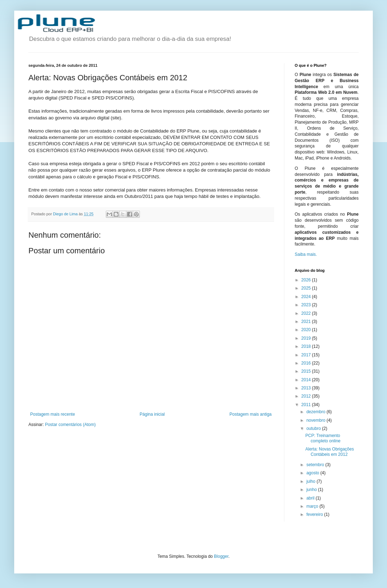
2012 (307, 396)
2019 (307, 338)
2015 (307, 371)
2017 (307, 355)
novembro (317, 420)
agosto (313, 473)
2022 (307, 313)
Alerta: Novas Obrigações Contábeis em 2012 (330, 452)
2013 (307, 388)
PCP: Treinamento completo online (323, 438)
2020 (307, 330)
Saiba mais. (306, 254)
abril (311, 498)
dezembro (317, 412)
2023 (307, 305)
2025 (307, 288)
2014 (307, 380)
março (313, 506)
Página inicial (152, 414)
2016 (307, 363)
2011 (307, 405)
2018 (307, 346)
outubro (314, 428)
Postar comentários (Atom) (70, 425)
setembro (316, 465)
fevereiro (315, 514)
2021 (307, 322)
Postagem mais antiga (250, 414)
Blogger (221, 556)
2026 (307, 280)
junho (312, 490)
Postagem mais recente (53, 414)
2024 (307, 297)
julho (312, 481)
